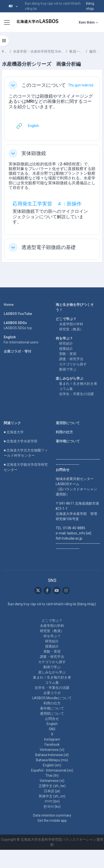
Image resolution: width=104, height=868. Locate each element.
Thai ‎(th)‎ (52, 775)
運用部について (68, 423)
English (52, 724)
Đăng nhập (90, 6)
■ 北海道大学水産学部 (21, 441)
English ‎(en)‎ (52, 765)
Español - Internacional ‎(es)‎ (52, 770)
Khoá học (5, 51)
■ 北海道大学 (14, 432)
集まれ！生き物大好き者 (78, 384)
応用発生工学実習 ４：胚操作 (47, 204)
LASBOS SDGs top (18, 328)
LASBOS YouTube (18, 314)
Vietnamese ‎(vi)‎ (52, 750)
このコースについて (44, 85)
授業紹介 (66, 349)
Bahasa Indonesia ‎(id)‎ (52, 755)
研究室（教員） (71, 329)
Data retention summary (52, 815)
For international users (21, 342)
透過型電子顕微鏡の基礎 (49, 247)
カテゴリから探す (73, 364)
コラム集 (66, 389)
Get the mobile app (52, 821)
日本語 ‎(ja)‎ (52, 791)
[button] (13, 6)
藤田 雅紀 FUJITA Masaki (96, 51)
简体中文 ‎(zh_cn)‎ (52, 796)
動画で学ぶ (68, 369)
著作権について (68, 441)
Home (9, 305)
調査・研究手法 (71, 359)
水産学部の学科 (71, 324)
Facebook (52, 744)
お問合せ (52, 719)
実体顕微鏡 (34, 153)
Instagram (52, 739)
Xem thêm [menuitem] (87, 22)
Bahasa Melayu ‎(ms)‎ (52, 760)
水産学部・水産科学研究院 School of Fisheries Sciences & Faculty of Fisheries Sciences (38, 51)
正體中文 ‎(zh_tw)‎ (52, 786)
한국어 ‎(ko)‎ (52, 806)
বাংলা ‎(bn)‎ (52, 801)
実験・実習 (68, 354)
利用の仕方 (64, 432)
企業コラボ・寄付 (17, 351)
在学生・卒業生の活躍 (76, 394)
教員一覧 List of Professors (77, 51)
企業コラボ (52, 693)
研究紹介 (66, 343)
